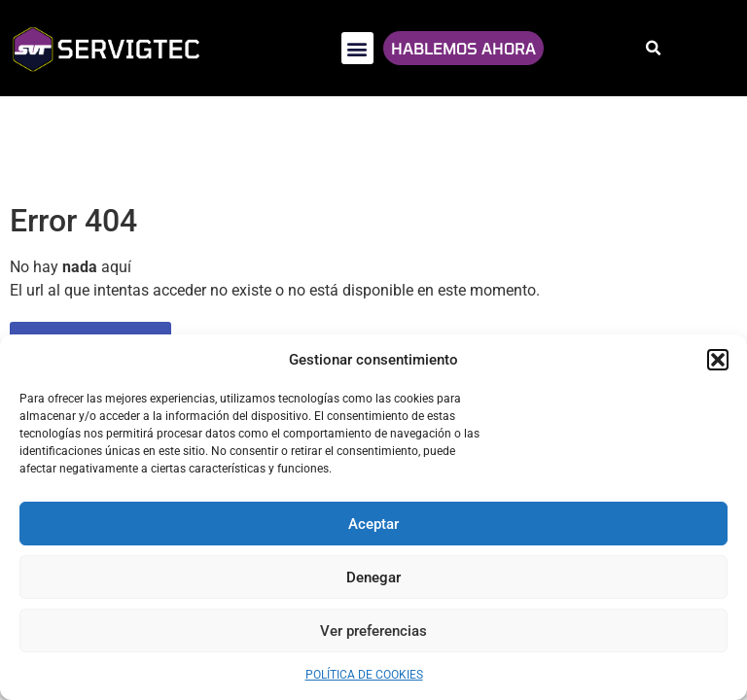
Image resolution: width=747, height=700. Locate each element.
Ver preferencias (373, 631)
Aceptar (373, 524)
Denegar (373, 577)
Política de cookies (364, 675)
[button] (718, 360)
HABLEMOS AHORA (463, 48)
